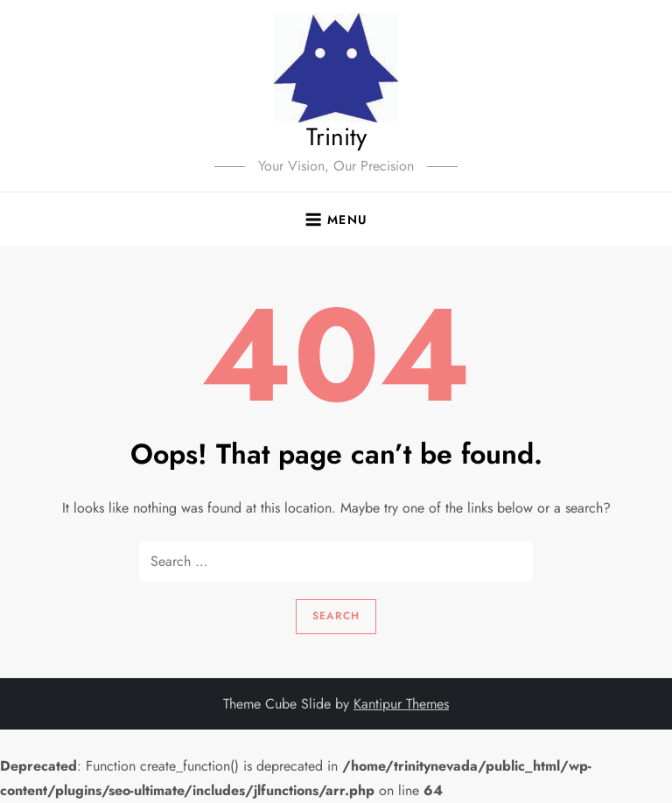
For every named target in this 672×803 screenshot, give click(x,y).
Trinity (336, 137)
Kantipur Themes (401, 704)
